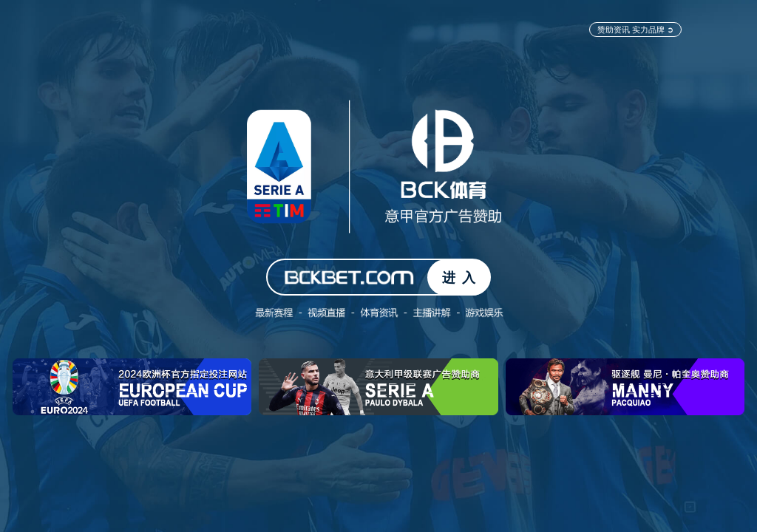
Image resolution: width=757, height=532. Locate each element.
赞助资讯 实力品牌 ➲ (635, 29)
